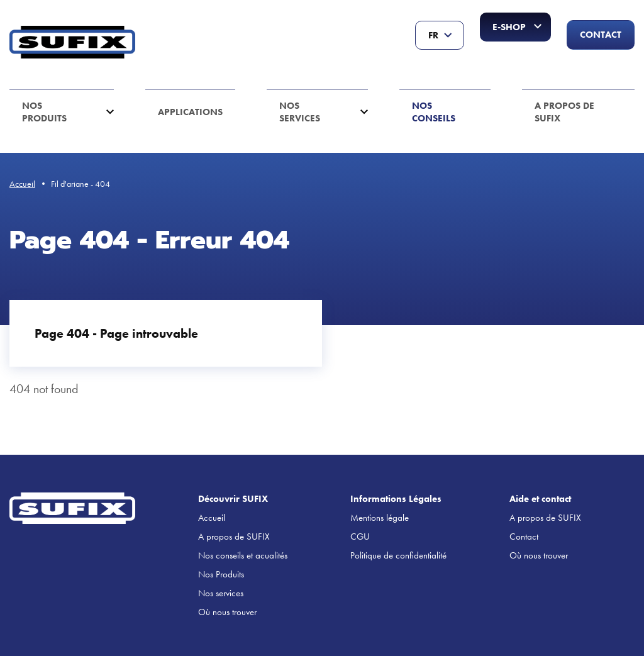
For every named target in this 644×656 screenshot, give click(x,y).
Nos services (300, 112)
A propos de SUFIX (564, 112)
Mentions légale (380, 518)
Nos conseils (434, 112)
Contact (601, 35)
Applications (190, 112)
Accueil (22, 184)
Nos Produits (44, 112)
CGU (360, 536)
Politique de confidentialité (398, 555)
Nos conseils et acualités (243, 555)
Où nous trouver (227, 612)
